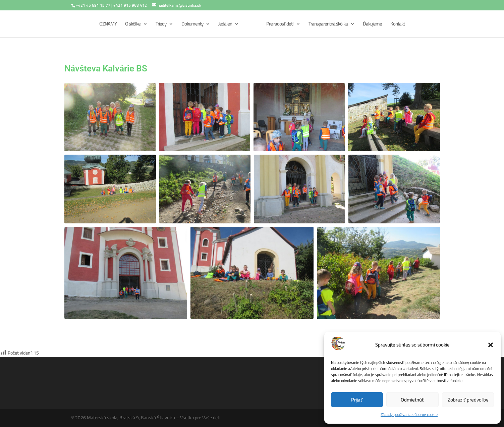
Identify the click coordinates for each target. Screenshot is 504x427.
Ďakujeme (372, 25)
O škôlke (133, 25)
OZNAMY (108, 25)
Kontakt (398, 25)
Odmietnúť (412, 400)
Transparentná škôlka (328, 25)
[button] (491, 345)
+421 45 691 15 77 (93, 5)
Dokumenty (192, 25)
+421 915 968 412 (130, 5)
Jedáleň (225, 25)
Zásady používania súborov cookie (409, 414)
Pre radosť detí (280, 25)
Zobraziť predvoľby (468, 400)
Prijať (357, 400)
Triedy (161, 25)
